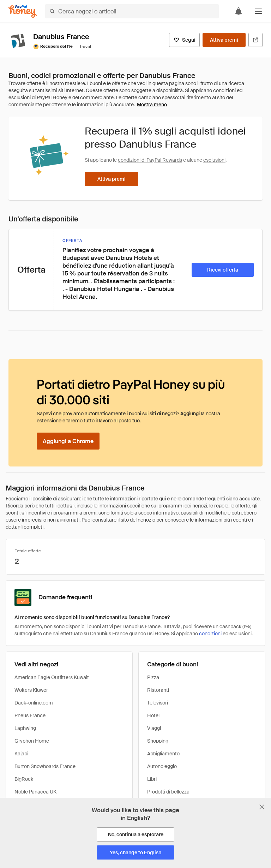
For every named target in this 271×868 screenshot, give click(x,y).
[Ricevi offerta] (223, 270)
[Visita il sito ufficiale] (255, 40)
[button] (258, 11)
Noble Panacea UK (35, 792)
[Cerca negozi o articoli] (132, 11)
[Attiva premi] (224, 40)
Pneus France (30, 715)
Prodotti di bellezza (168, 792)
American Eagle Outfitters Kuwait (52, 677)
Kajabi (21, 754)
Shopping (158, 741)
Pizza (153, 677)
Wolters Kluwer (31, 690)
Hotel (153, 715)
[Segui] (184, 40)
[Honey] (23, 11)
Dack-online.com (34, 703)
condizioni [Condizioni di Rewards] (210, 634)
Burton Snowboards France (45, 766)
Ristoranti (158, 690)
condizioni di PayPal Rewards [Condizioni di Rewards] (150, 160)
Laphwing (25, 728)
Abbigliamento (163, 754)
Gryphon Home (32, 741)
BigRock (24, 779)
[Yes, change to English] (135, 852)
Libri (152, 779)
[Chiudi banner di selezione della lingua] (262, 807)
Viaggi (154, 728)
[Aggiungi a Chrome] (68, 441)
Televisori (158, 703)
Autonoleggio (162, 766)
